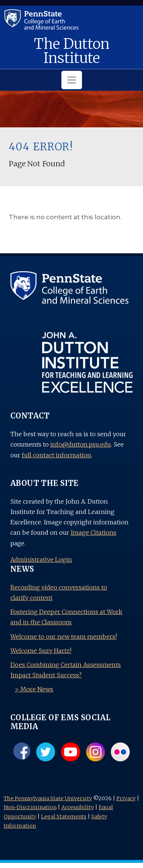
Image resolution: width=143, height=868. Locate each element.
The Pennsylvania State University (48, 798)
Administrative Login (41, 560)
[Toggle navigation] (72, 80)
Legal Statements (64, 817)
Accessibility (78, 807)
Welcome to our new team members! (64, 637)
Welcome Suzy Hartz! (41, 651)
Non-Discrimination (30, 807)
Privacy (126, 798)
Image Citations (93, 533)
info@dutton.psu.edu (81, 444)
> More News (34, 689)
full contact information (57, 455)
